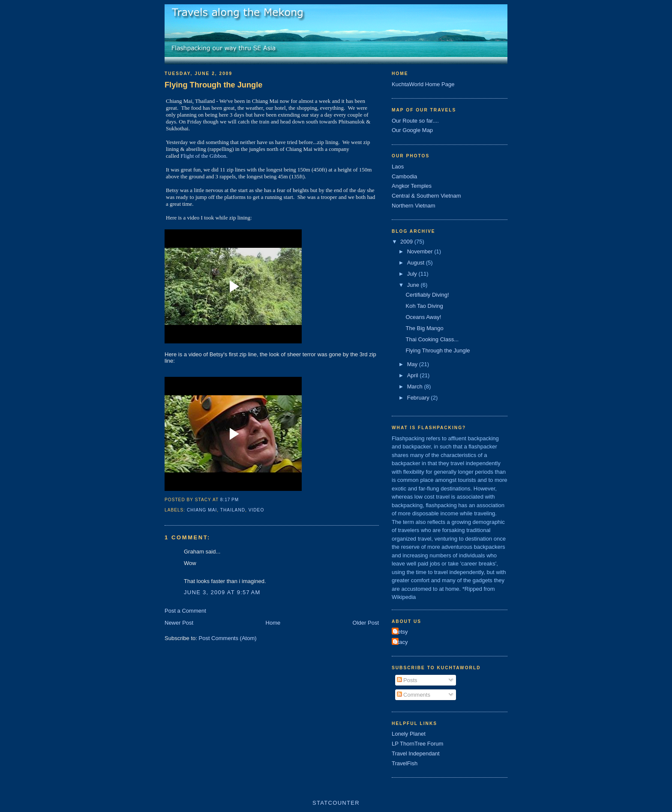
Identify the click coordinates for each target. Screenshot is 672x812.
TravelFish (405, 763)
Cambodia (404, 176)
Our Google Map (412, 130)
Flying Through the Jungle (213, 85)
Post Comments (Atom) (228, 638)
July (413, 274)
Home (273, 623)
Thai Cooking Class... (432, 339)
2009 (407, 242)
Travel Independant (416, 753)
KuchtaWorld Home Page (423, 84)
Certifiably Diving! (427, 295)
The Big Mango (424, 328)
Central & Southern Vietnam (426, 196)
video (256, 510)
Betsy (401, 632)
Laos (398, 167)
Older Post (366, 623)
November (421, 251)
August (417, 263)
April (414, 375)
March (416, 386)
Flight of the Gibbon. (204, 156)
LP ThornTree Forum (417, 744)
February (419, 398)
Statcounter (336, 803)
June (414, 285)
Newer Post (179, 623)
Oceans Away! (423, 317)
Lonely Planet (409, 734)
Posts (407, 680)
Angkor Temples (412, 186)
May (413, 364)
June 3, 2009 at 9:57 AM (222, 592)
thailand (233, 510)
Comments (414, 695)
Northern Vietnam (414, 206)
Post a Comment (185, 611)
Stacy (401, 642)
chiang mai (202, 510)
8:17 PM (229, 500)
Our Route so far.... (415, 121)
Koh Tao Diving (424, 306)
